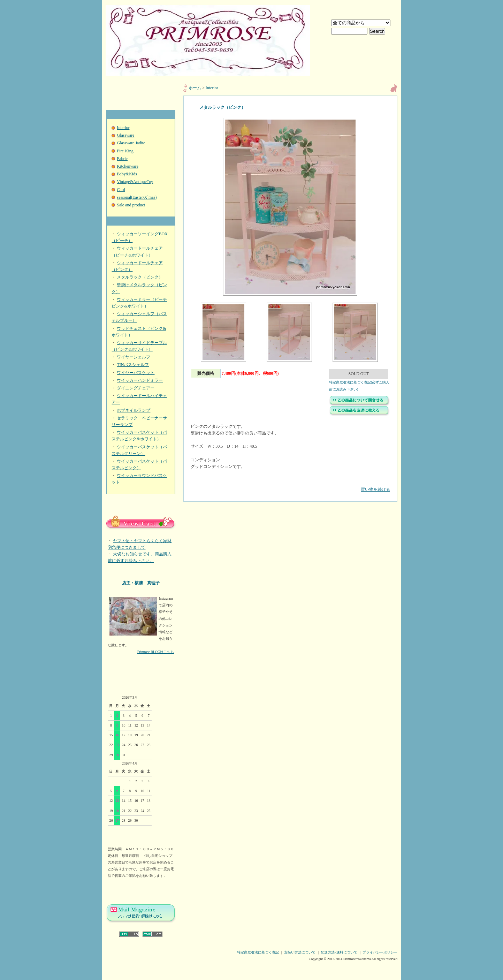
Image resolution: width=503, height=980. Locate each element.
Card (121, 190)
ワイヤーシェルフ (134, 357)
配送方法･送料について (339, 952)
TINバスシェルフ (133, 365)
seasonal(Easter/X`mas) (137, 197)
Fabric (122, 159)
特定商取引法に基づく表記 (258, 952)
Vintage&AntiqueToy (135, 182)
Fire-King (125, 151)
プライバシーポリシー (380, 952)
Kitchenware (127, 166)
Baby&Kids (127, 174)
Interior (123, 128)
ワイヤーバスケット (136, 373)
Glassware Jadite (131, 143)
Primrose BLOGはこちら (156, 652)
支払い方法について (300, 952)
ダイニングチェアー (136, 388)
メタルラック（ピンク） (140, 277)
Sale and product (131, 205)
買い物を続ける (290, 484)
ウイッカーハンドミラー (140, 380)
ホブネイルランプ (134, 410)
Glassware (125, 135)
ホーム (195, 88)
